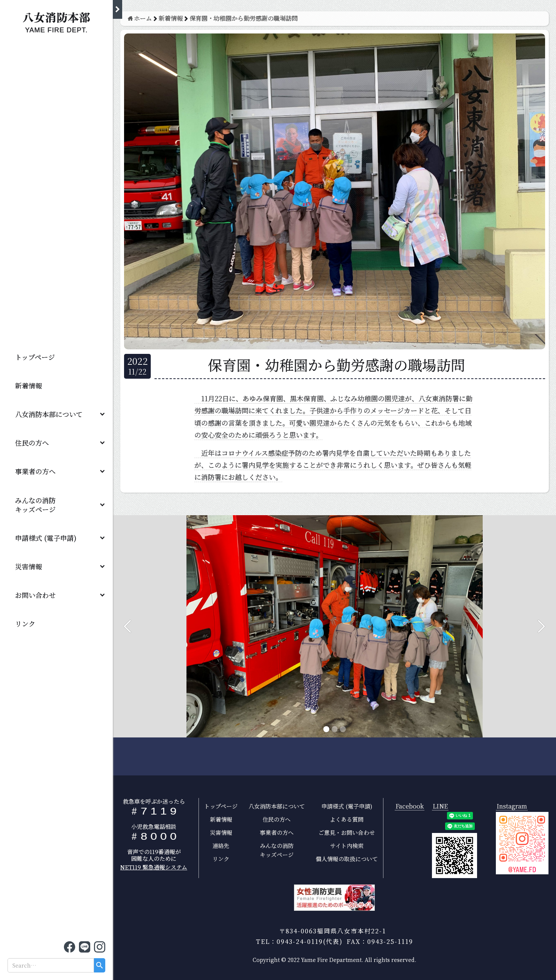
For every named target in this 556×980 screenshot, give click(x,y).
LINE (440, 806)
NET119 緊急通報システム (154, 867)
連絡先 (221, 846)
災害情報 (29, 566)
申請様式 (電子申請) (46, 538)
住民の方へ (32, 443)
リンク (25, 623)
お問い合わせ (35, 595)
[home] (56, 20)
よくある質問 (347, 819)
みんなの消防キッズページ (277, 850)
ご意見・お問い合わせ (347, 832)
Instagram (512, 806)
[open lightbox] (522, 843)
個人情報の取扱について (347, 859)
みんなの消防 (39, 505)
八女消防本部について (49, 414)
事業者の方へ (35, 471)
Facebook (410, 806)
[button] (56, 414)
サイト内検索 (347, 846)
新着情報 (29, 385)
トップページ (35, 357)
